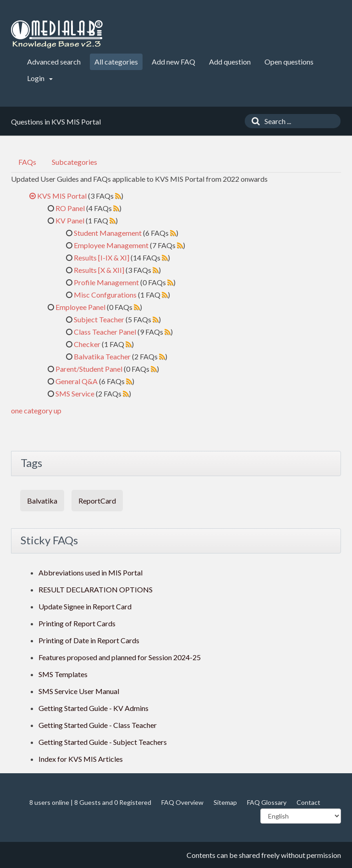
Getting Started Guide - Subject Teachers (103, 742)
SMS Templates (63, 674)
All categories (116, 62)
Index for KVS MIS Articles (81, 759)
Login (40, 78)
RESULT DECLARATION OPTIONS (96, 589)
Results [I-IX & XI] (102, 258)
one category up (36, 410)
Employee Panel (80, 307)
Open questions (289, 62)
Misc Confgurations (105, 295)
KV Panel (70, 220)
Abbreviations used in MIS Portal (91, 572)
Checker (87, 344)
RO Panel (70, 208)
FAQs (27, 162)
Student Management (108, 233)
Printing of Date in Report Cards (89, 640)
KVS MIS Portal (62, 196)
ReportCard (97, 501)
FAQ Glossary (267, 802)
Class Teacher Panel (105, 332)
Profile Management (106, 282)
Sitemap (225, 802)
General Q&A (77, 381)
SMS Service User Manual (79, 691)
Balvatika (42, 501)
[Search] (253, 121)
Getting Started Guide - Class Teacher (98, 725)
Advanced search (54, 62)
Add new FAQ (173, 62)
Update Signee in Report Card (85, 606)
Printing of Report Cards (77, 623)
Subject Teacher (99, 319)
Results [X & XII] (99, 270)
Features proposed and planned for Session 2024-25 (120, 657)
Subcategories (74, 162)
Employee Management (111, 245)
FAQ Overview (182, 802)
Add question (230, 62)
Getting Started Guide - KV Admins (93, 708)
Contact (308, 802)
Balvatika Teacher (102, 356)
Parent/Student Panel (89, 369)
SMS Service (75, 393)
